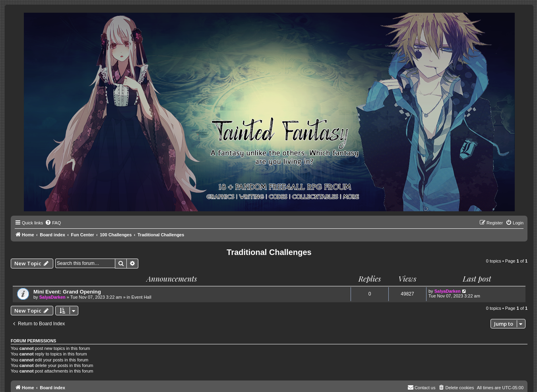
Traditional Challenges (269, 252)
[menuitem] (53, 223)
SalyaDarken (52, 297)
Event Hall (141, 297)
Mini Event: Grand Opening (67, 292)
